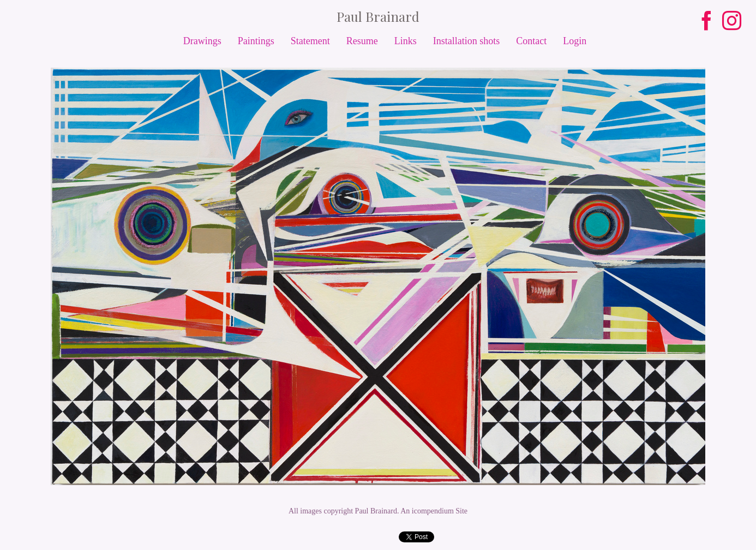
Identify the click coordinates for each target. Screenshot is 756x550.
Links (406, 41)
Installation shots (467, 41)
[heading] (378, 16)
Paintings (256, 41)
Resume (362, 41)
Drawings (202, 41)
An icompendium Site (434, 511)
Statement (310, 41)
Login (575, 41)
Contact (531, 41)
